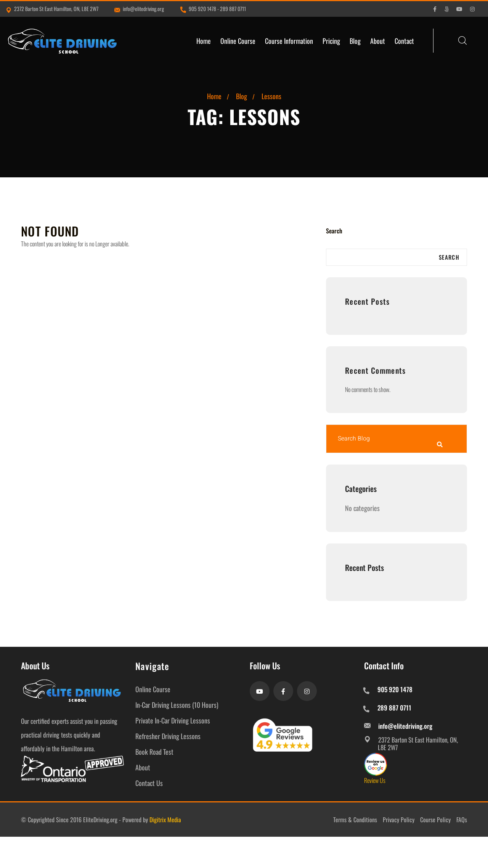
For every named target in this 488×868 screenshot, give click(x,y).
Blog (355, 41)
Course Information (289, 41)
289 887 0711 (233, 9)
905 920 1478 (202, 9)
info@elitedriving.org (139, 9)
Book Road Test (154, 752)
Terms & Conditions (355, 820)
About (378, 41)
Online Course (238, 41)
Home (204, 41)
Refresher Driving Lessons (168, 736)
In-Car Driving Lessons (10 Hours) (177, 705)
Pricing (331, 41)
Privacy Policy (399, 820)
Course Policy (435, 820)
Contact (404, 41)
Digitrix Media (165, 820)
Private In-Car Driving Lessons (173, 720)
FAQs (462, 820)
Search (334, 231)
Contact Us (149, 783)
